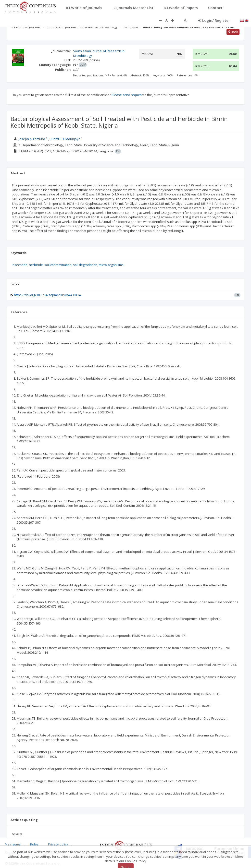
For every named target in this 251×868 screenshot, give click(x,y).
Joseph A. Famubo (32, 139)
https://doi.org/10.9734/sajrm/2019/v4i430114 (47, 295)
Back (233, 32)
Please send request (127, 95)
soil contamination (58, 265)
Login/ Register (214, 20)
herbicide (36, 265)
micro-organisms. (112, 265)
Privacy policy (58, 844)
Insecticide (20, 265)
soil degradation (85, 265)
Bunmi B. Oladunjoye (65, 139)
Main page (13, 844)
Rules (34, 844)
